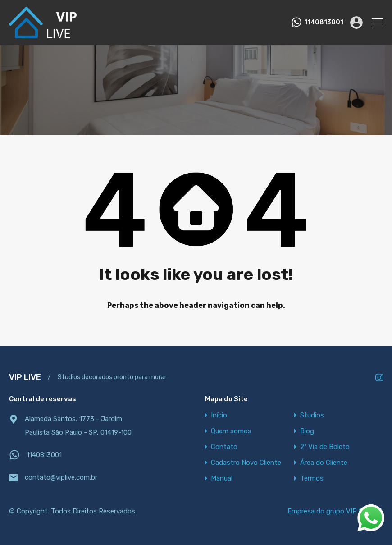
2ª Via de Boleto (325, 447)
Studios (312, 415)
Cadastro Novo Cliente (246, 463)
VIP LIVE (25, 377)
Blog (307, 431)
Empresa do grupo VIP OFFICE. (335, 511)
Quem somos (231, 431)
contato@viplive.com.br (61, 477)
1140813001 (324, 23)
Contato (224, 447)
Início (219, 415)
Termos (312, 479)
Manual (222, 479)
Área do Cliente (324, 463)
